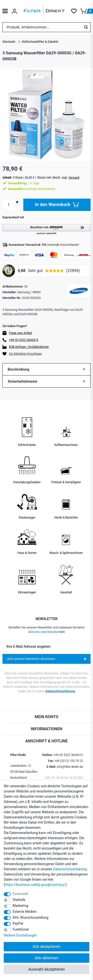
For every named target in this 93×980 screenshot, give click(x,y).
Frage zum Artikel (20, 333)
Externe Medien (25, 912)
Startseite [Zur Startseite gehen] (9, 42)
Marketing (20, 906)
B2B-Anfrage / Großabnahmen (29, 347)
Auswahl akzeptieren (46, 969)
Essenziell (20, 894)
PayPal (18, 923)
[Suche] (86, 27)
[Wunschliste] (76, 11)
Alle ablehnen (47, 958)
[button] (46, 230)
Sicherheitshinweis (22, 381)
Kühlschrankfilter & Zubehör (40, 42)
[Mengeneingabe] (9, 205)
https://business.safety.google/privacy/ (35, 885)
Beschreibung (18, 369)
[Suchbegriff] (42, 27)
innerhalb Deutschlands (32, 189)
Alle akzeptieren (46, 947)
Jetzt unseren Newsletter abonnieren (46, 659)
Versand (74, 178)
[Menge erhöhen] (17, 202)
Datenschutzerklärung (60, 691)
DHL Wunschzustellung (31, 917)
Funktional (21, 929)
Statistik (19, 900)
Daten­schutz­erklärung (70, 869)
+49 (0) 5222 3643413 (24, 340)
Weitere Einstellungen (20, 935)
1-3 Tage (24, 183)
